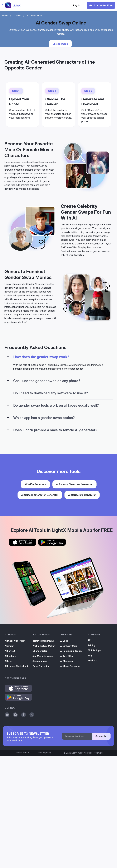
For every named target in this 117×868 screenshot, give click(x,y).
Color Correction (41, 666)
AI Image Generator (15, 641)
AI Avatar (9, 646)
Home (5, 16)
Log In (77, 5)
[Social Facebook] (24, 715)
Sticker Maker (40, 661)
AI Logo (64, 641)
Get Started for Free (101, 5)
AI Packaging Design (71, 651)
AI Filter (9, 661)
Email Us (92, 660)
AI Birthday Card (69, 646)
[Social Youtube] (7, 715)
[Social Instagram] (15, 715)
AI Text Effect (67, 656)
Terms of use (22, 753)
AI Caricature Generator (82, 495)
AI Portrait (10, 651)
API (90, 640)
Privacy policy (45, 753)
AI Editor (17, 16)
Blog (90, 655)
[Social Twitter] (32, 715)
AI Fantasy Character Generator (74, 484)
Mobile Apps (94, 650)
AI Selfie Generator (35, 484)
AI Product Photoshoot (16, 666)
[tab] (58, 359)
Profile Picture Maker (44, 646)
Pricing (92, 645)
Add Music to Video (43, 656)
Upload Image (60, 44)
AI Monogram (67, 661)
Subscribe (101, 736)
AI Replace (10, 656)
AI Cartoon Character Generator (40, 495)
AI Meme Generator (70, 666)
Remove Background (43, 641)
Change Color (40, 651)
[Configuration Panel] (8, 357)
